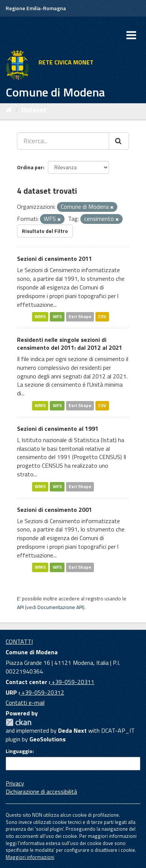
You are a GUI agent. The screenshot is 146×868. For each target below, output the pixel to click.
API (20, 607)
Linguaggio (19, 751)
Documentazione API (60, 607)
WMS (40, 316)
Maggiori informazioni (30, 857)
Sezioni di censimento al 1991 (58, 429)
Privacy (15, 783)
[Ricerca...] (63, 141)
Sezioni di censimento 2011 (55, 259)
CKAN (18, 722)
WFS (57, 316)
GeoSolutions (48, 739)
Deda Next (72, 730)
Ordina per (30, 167)
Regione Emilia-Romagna (36, 8)
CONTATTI (19, 641)
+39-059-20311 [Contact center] (72, 682)
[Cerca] (119, 141)
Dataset (34, 110)
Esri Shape (80, 316)
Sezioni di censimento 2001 (55, 510)
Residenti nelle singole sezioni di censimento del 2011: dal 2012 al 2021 (70, 344)
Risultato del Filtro (45, 231)
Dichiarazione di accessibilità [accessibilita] (41, 791)
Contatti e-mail (25, 703)
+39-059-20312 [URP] (42, 692)
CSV (102, 316)
